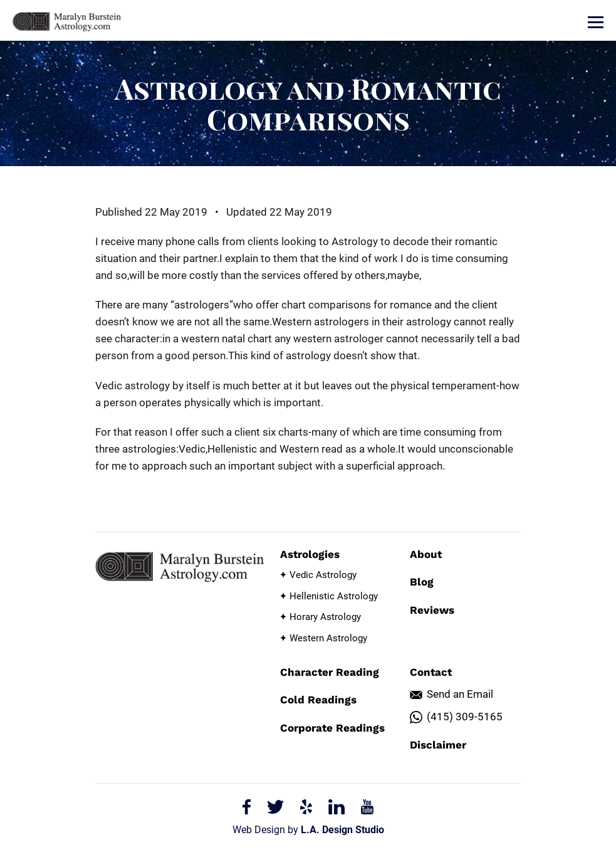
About (426, 554)
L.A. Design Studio (342, 830)
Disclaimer (438, 745)
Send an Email (460, 694)
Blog (422, 582)
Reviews (432, 610)
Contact (431, 672)
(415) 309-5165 (465, 717)
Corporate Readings (332, 728)
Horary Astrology (325, 617)
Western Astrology (328, 638)
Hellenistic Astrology (334, 596)
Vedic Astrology (323, 575)
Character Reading (330, 672)
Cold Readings (318, 700)
